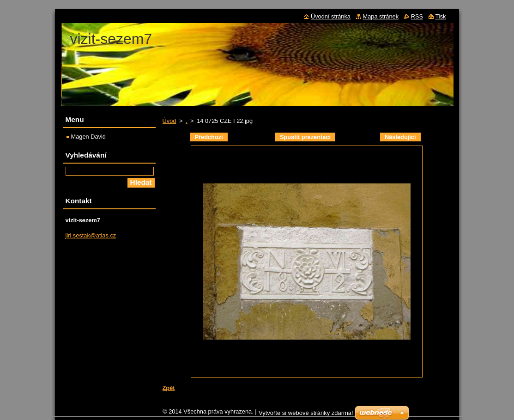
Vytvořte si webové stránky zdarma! (306, 415)
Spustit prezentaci (305, 137)
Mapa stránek (381, 16)
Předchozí (209, 137)
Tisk (441, 16)
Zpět (169, 388)
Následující (400, 137)
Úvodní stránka (331, 16)
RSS (417, 16)
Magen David (88, 137)
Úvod (169, 121)
